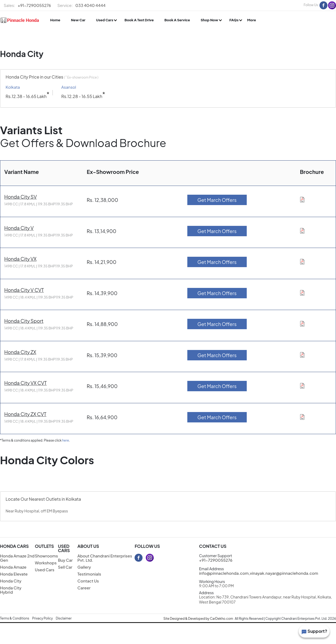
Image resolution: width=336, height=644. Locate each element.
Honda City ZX (20, 352)
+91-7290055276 (27, 5)
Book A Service (177, 20)
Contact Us (88, 581)
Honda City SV (21, 197)
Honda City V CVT (24, 290)
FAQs (234, 20)
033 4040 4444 (81, 5)
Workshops (46, 563)
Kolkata (13, 87)
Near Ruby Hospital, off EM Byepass (37, 511)
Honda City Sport (24, 321)
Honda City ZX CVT (25, 414)
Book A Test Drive (139, 20)
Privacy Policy (43, 618)
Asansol (69, 87)
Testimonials (89, 574)
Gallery (84, 567)
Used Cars (105, 20)
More (251, 20)
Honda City (11, 581)
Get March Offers (217, 200)
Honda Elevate (14, 574)
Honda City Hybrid (11, 590)
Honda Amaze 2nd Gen (17, 558)
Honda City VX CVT (25, 383)
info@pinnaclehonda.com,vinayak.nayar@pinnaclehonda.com (259, 573)
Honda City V (19, 228)
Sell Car (65, 567)
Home (55, 20)
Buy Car (65, 560)
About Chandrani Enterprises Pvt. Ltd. (105, 558)
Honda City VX (20, 259)
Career (84, 588)
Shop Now (210, 20)
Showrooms (46, 556)
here (66, 440)
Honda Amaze (13, 567)
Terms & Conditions (15, 618)
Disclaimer (64, 618)
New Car (78, 20)
